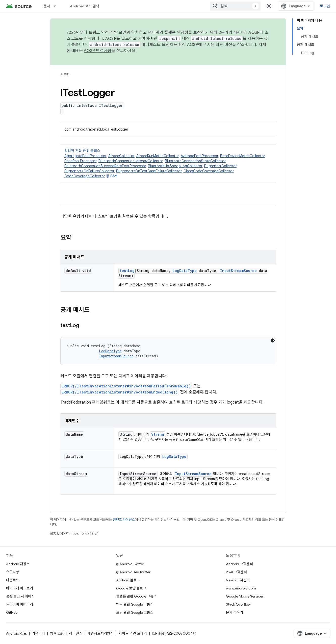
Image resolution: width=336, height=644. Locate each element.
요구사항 (13, 572)
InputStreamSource (238, 271)
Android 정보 (16, 633)
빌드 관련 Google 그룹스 (135, 604)
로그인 (325, 6)
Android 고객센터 (239, 564)
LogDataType (185, 271)
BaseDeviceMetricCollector (242, 156)
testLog (127, 271)
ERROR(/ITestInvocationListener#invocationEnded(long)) (120, 392)
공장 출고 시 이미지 (20, 596)
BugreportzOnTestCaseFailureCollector (149, 171)
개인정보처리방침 (100, 633)
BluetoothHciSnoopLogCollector (175, 166)
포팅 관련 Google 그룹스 (135, 612)
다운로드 (13, 580)
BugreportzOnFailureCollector (89, 171)
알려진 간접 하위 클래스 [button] (168, 164)
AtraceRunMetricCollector (158, 156)
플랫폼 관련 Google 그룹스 (136, 596)
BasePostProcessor (80, 161)
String (158, 434)
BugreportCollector (220, 166)
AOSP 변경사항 (98, 51)
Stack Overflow (238, 604)
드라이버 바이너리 (20, 604)
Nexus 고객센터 (238, 580)
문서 (47, 6)
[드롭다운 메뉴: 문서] (57, 6)
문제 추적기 (235, 612)
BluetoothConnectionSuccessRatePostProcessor (105, 166)
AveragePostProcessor (199, 156)
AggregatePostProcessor (85, 156)
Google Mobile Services (245, 596)
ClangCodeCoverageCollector (209, 171)
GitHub (12, 612)
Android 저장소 (18, 564)
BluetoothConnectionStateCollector (195, 161)
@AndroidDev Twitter (133, 572)
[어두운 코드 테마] (273, 340)
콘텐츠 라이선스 (124, 520)
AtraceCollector (121, 156)
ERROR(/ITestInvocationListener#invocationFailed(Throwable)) (126, 386)
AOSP (65, 74)
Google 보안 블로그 (131, 588)
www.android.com (241, 588)
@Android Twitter (130, 564)
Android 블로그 (128, 580)
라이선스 (76, 633)
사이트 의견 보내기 (133, 633)
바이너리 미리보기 (20, 588)
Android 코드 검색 (85, 6)
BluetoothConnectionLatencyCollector (131, 161)
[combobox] (235, 6)
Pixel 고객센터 (236, 572)
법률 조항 (57, 633)
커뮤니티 (38, 633)
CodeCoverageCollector (85, 176)
